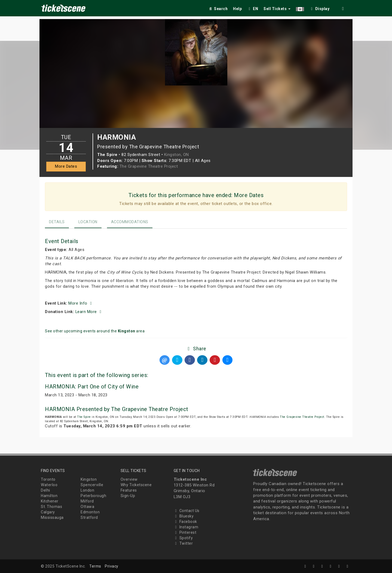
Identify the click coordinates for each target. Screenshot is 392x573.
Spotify (183, 538)
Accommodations (130, 222)
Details (57, 222)
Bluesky (184, 516)
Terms (95, 566)
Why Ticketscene (136, 485)
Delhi (45, 490)
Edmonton (90, 512)
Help (237, 9)
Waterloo (49, 485)
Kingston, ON (177, 155)
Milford (87, 501)
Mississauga (52, 517)
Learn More (89, 312)
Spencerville (92, 485)
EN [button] (253, 9)
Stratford (89, 517)
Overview (129, 479)
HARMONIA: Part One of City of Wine (92, 387)
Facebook (185, 522)
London (87, 490)
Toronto (48, 479)
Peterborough (93, 496)
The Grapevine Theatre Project (149, 166)
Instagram (186, 527)
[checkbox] (320, 8)
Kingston (89, 479)
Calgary (48, 512)
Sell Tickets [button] (277, 9)
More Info (81, 303)
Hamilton (49, 496)
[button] (300, 8)
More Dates (66, 166)
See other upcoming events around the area (95, 331)
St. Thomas (51, 507)
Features (129, 490)
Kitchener (50, 501)
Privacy (112, 566)
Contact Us (187, 511)
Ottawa (87, 507)
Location (88, 222)
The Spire (84, 417)
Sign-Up (128, 496)
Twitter (183, 543)
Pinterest (185, 532)
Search (218, 9)
